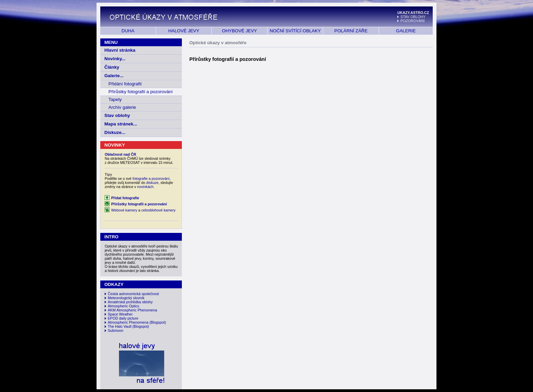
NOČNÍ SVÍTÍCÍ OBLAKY (295, 31)
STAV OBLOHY (413, 17)
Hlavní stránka (120, 50)
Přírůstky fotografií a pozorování (141, 92)
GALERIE (406, 31)
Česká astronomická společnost (133, 294)
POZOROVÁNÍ (412, 21)
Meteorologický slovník (126, 298)
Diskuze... (115, 132)
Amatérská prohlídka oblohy (130, 302)
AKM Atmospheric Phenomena (132, 310)
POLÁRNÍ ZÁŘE (351, 31)
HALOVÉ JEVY (184, 31)
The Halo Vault (120, 326)
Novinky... (115, 59)
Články (112, 67)
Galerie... (114, 76)
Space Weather (120, 314)
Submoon (116, 330)
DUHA (128, 31)
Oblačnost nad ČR (120, 154)
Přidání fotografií (125, 84)
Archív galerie (122, 107)
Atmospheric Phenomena (128, 322)
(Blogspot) (158, 322)
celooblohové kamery (159, 210)
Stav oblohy (117, 115)
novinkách (145, 187)
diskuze (152, 183)
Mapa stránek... (121, 124)
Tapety (115, 99)
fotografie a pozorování (151, 178)
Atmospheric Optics (123, 306)
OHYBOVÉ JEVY (239, 31)
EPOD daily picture (123, 318)
